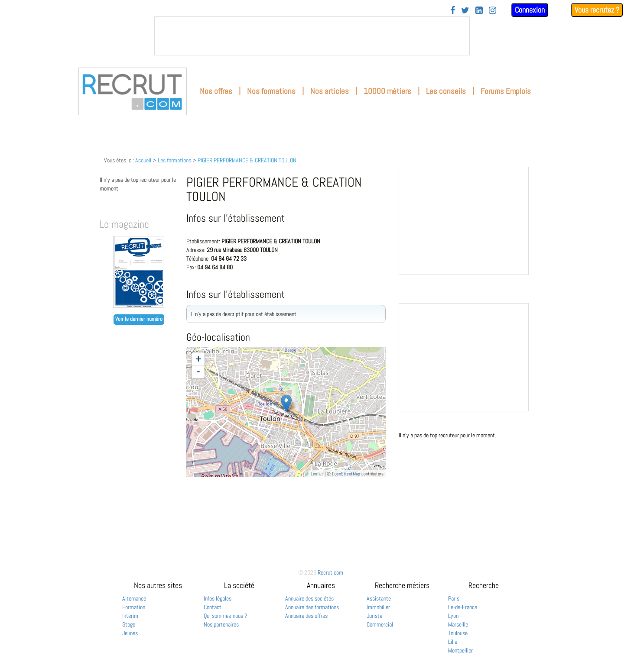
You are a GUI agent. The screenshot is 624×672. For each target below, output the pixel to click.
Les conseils (446, 91)
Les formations (174, 160)
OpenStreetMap (346, 474)
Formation (134, 607)
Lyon (453, 616)
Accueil (143, 160)
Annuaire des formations (312, 607)
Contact (213, 607)
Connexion (530, 10)
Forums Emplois (506, 91)
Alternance (134, 598)
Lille (453, 642)
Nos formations (271, 91)
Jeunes (130, 633)
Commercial (380, 624)
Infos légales (218, 598)
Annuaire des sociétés (309, 598)
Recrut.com (330, 572)
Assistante (379, 598)
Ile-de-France (463, 607)
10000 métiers (387, 91)
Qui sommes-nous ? (226, 616)
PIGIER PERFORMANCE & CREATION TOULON (247, 160)
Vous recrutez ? (597, 10)
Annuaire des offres (306, 616)
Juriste (374, 616)
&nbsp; (312, 36)
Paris (454, 598)
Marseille (458, 624)
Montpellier (460, 650)
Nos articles (330, 91)
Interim (130, 616)
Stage (129, 624)
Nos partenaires (221, 624)
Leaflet (317, 474)
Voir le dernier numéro (139, 319)
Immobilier (378, 607)
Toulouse (458, 633)
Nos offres (216, 91)
